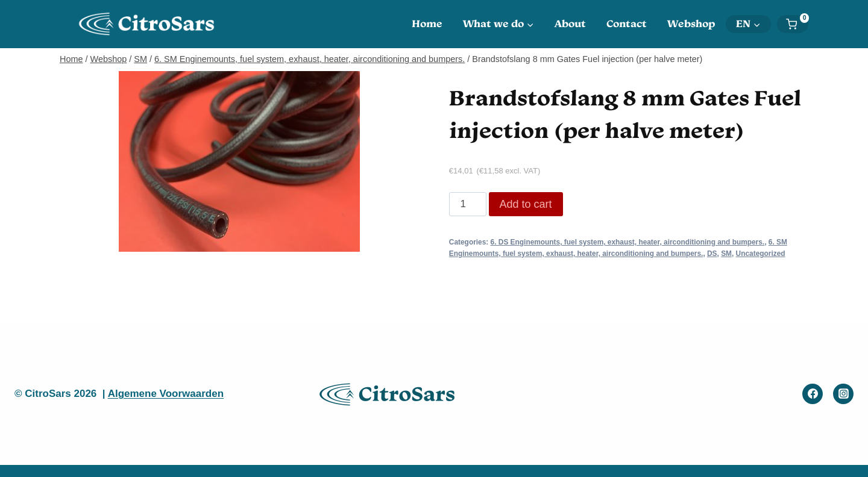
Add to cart (526, 204)
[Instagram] (843, 394)
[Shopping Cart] (797, 24)
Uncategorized (761, 254)
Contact (627, 23)
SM (726, 254)
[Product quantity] (468, 204)
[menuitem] (748, 24)
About (570, 23)
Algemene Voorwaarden (166, 394)
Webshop (691, 23)
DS (712, 254)
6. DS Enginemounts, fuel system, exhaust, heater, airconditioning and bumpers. (628, 242)
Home (427, 23)
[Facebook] (813, 394)
